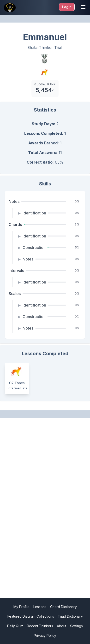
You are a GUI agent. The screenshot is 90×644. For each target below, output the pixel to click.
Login (67, 7)
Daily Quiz (15, 626)
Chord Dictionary (63, 607)
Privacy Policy (45, 635)
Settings (76, 626)
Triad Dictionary (70, 616)
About (62, 626)
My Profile (21, 607)
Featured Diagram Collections (31, 616)
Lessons (40, 607)
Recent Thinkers (40, 626)
